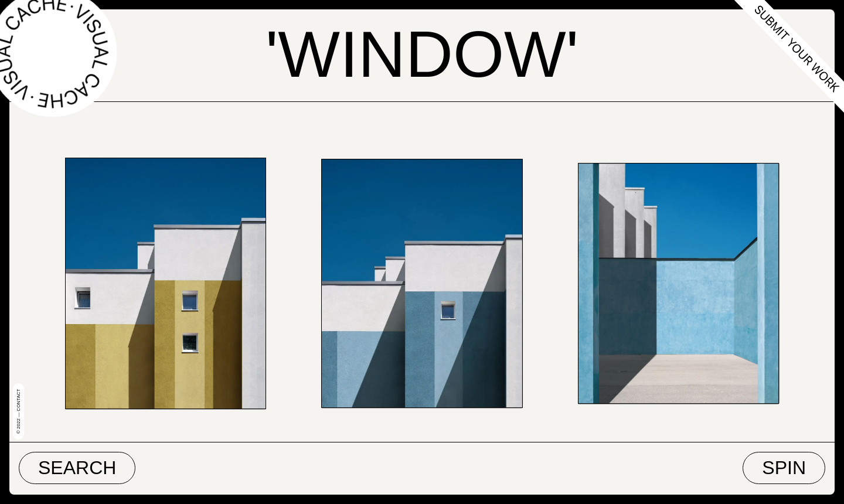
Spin (784, 468)
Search (77, 468)
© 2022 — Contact (18, 411)
